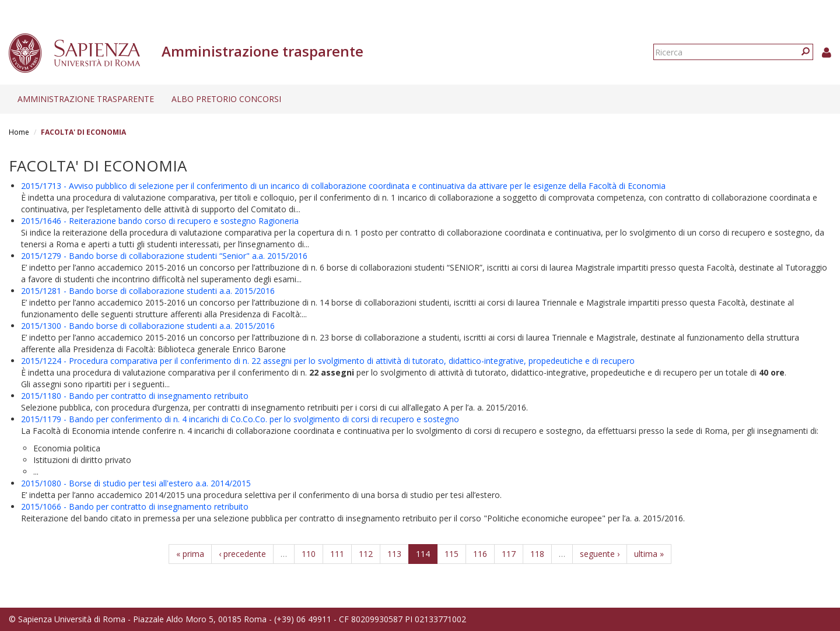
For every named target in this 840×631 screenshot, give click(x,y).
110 (309, 554)
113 (394, 554)
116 (480, 554)
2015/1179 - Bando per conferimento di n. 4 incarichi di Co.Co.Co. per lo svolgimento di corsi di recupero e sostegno (240, 419)
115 (452, 554)
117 (509, 554)
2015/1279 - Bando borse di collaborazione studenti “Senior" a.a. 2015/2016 (164, 256)
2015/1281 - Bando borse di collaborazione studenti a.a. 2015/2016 (148, 291)
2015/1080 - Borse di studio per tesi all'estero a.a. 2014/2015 (136, 483)
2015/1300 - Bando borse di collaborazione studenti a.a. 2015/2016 (148, 326)
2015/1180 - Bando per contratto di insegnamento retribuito (135, 396)
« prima (190, 554)
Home (19, 132)
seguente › (600, 554)
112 (366, 554)
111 (337, 554)
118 (537, 554)
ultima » (649, 554)
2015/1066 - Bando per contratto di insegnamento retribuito (135, 506)
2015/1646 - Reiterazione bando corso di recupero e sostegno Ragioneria (160, 221)
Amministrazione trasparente (86, 99)
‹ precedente (242, 554)
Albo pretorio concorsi (226, 99)
